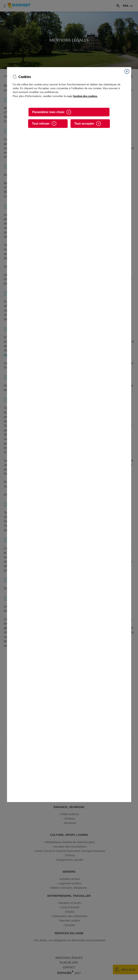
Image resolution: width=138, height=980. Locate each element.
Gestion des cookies (85, 96)
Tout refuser (41, 124)
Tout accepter (84, 124)
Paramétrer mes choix (48, 112)
